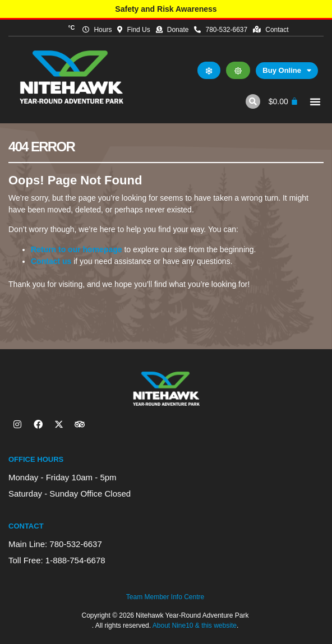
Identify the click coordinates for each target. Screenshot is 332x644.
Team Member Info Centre (165, 597)
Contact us (51, 261)
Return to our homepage (77, 249)
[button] (253, 101)
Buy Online (287, 71)
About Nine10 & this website (195, 626)
